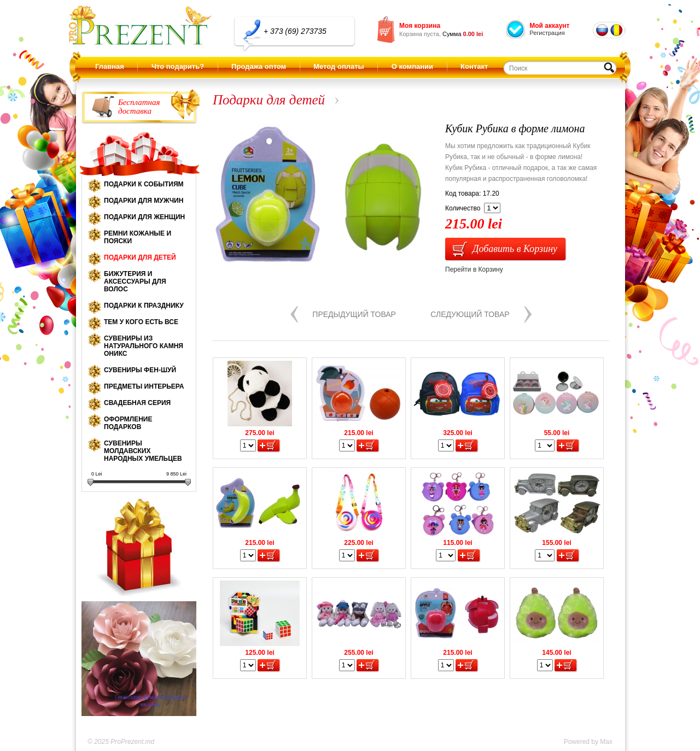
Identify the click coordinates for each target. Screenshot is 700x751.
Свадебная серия (137, 403)
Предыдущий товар (354, 314)
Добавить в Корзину (515, 249)
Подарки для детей (140, 257)
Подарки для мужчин (144, 201)
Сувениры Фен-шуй (140, 370)
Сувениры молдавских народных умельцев (143, 451)
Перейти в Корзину (474, 269)
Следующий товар (470, 314)
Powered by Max (588, 742)
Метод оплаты (339, 66)
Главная (110, 66)
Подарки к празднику (144, 306)
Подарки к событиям (144, 184)
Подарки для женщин (144, 217)
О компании (412, 66)
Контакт (474, 66)
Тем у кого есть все (141, 322)
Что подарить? (178, 66)
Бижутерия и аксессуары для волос (135, 281)
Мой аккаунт (549, 26)
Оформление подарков (128, 423)
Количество (463, 208)
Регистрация (547, 33)
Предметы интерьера (144, 386)
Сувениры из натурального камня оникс (144, 346)
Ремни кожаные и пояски (138, 237)
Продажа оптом (259, 66)
